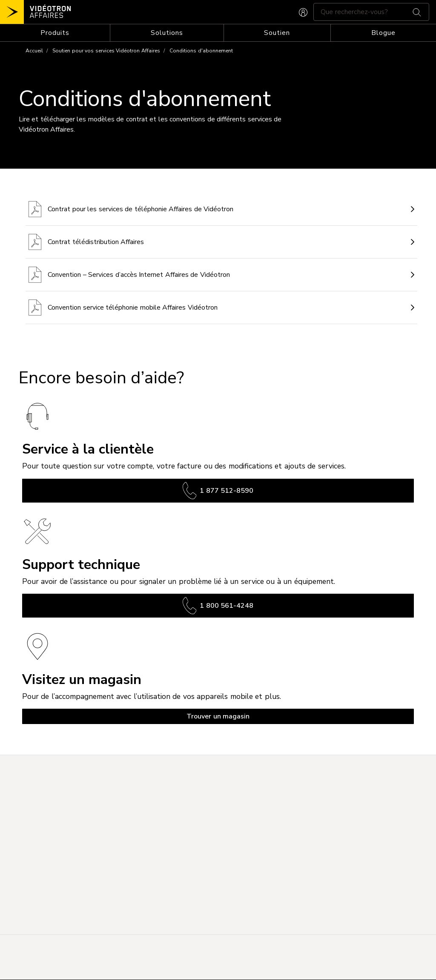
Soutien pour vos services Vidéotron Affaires (106, 51)
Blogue (383, 33)
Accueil (34, 51)
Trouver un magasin (218, 716)
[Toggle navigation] (55, 33)
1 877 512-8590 (218, 491)
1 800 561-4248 (218, 606)
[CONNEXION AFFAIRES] (303, 12)
